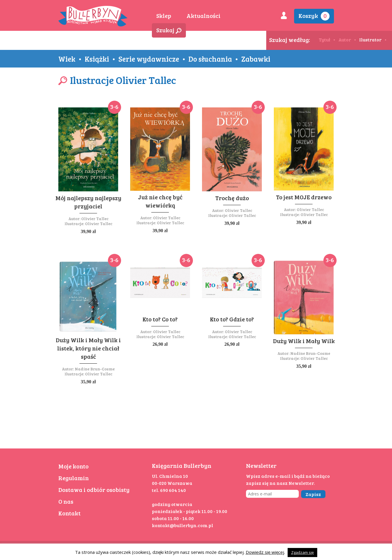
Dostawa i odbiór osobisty (94, 490)
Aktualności (203, 16)
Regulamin (74, 478)
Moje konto (73, 466)
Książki (97, 59)
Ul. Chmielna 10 (170, 476)
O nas (66, 501)
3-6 (114, 107)
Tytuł (324, 39)
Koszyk (314, 16)
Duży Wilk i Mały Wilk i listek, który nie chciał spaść (88, 348)
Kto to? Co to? (160, 319)
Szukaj (169, 30)
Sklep (164, 16)
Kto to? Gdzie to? (232, 319)
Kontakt (69, 513)
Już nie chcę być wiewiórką (160, 201)
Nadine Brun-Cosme (95, 369)
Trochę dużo (232, 198)
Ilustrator (370, 39)
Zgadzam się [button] (302, 552)
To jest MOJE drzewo (304, 197)
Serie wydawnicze (149, 59)
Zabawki (256, 59)
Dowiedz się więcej (265, 552)
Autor (345, 39)
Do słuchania (210, 59)
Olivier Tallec (95, 219)
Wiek (67, 59)
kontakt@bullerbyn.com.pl (183, 525)
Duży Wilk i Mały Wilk (304, 341)
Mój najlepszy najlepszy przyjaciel (88, 202)
